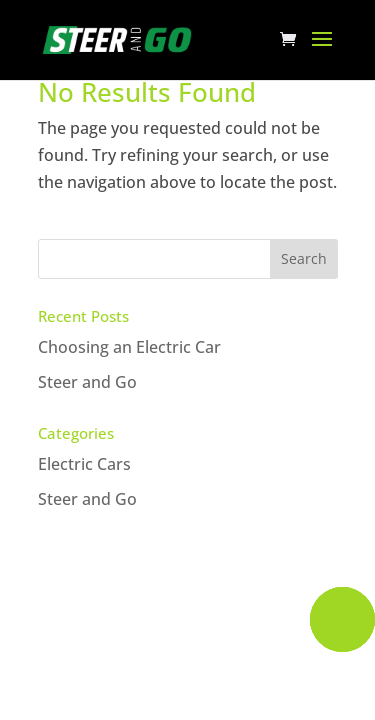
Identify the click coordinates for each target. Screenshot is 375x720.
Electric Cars (84, 464)
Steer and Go (87, 382)
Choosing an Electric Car (129, 347)
